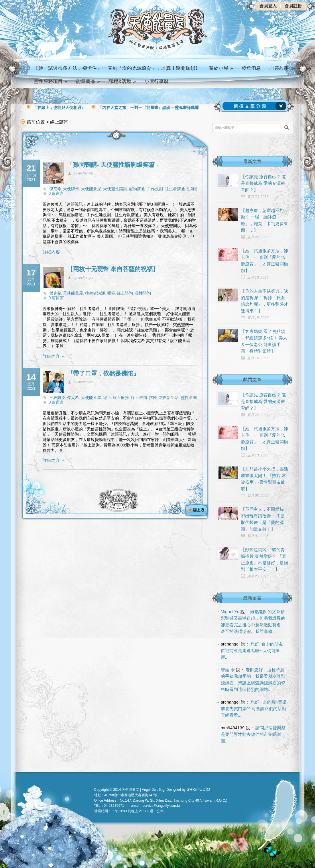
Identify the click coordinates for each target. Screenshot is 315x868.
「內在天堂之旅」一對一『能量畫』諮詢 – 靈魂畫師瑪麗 (149, 108)
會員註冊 (293, 6)
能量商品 (88, 81)
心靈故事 (281, 68)
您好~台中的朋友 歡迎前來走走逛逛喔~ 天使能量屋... (252, 650)
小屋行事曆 (156, 81)
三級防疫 (57, 398)
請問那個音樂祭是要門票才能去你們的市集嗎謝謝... (253, 734)
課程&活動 (122, 81)
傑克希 (55, 189)
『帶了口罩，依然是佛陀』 (103, 373)
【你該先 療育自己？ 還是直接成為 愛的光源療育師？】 (263, 183)
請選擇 (255, 106)
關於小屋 (221, 68)
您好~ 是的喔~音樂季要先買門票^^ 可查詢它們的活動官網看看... (254, 709)
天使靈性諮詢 (115, 189)
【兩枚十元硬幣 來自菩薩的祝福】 (113, 269)
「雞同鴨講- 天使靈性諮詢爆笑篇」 (114, 165)
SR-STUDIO (198, 789)
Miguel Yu (230, 612)
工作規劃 (155, 189)
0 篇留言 (56, 193)
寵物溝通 (137, 189)
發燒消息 (251, 68)
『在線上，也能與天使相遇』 (59, 108)
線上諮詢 (125, 293)
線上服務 (121, 398)
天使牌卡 (71, 189)
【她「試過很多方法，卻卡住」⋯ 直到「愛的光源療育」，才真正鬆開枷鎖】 (117, 68)
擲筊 (111, 293)
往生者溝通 (175, 189)
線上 (107, 398)
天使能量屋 (91, 189)
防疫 (153, 398)
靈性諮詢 (143, 293)
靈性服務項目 (50, 81)
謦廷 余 (228, 670)
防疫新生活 (169, 398)
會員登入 (268, 6)
